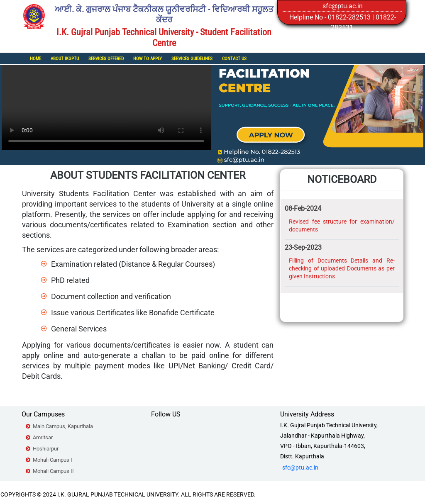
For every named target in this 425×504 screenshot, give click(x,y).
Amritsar (43, 437)
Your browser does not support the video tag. (106, 98)
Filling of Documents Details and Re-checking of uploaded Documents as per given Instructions (342, 268)
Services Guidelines (192, 59)
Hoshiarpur (46, 449)
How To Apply (148, 59)
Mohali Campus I (53, 460)
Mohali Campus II (53, 471)
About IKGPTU (65, 59)
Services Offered (106, 59)
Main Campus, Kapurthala (63, 426)
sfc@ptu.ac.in (343, 6)
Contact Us (234, 59)
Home (35, 59)
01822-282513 (349, 17)
